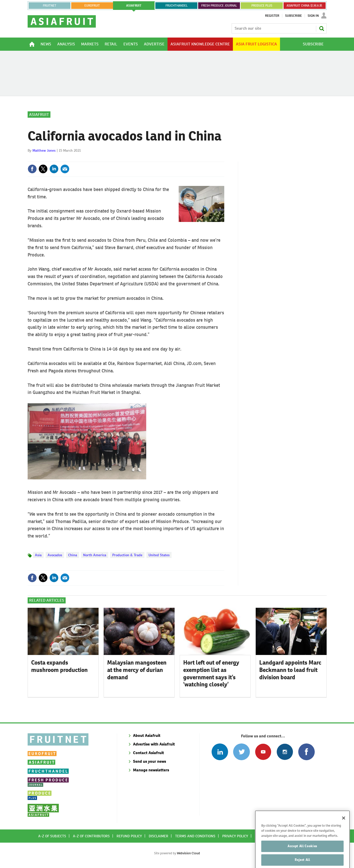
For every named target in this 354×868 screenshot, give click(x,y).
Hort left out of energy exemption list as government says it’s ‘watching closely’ (211, 673)
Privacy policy (235, 836)
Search (322, 28)
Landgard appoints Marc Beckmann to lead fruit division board (290, 670)
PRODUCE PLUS (262, 6)
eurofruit (92, 6)
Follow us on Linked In (220, 752)
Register (272, 16)
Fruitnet (50, 6)
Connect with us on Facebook (306, 752)
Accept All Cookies (302, 855)
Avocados (55, 555)
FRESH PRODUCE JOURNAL (219, 6)
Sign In (313, 16)
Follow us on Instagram (285, 752)
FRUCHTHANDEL (176, 6)
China (73, 555)
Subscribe (293, 16)
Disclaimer (159, 836)
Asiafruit (39, 115)
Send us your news (150, 761)
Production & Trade (127, 555)
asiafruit (134, 6)
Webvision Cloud (188, 853)
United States (159, 555)
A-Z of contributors (91, 836)
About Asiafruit (147, 735)
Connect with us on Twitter (241, 752)
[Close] (344, 827)
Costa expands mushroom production (59, 666)
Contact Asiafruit (148, 753)
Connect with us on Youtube (263, 752)
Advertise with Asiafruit (154, 744)
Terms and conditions (195, 836)
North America (95, 555)
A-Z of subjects (52, 836)
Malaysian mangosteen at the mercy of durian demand (137, 670)
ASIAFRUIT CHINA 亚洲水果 (304, 6)
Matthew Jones (44, 150)
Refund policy (129, 836)
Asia (38, 555)
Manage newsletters (151, 770)
